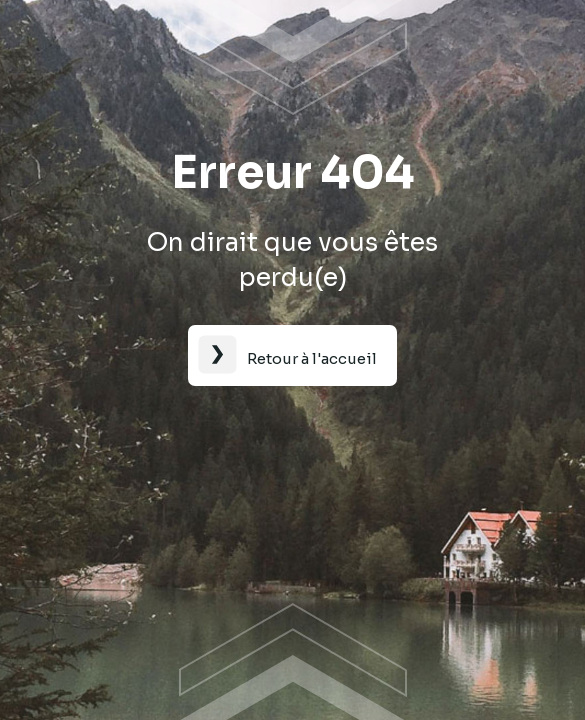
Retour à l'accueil (312, 358)
